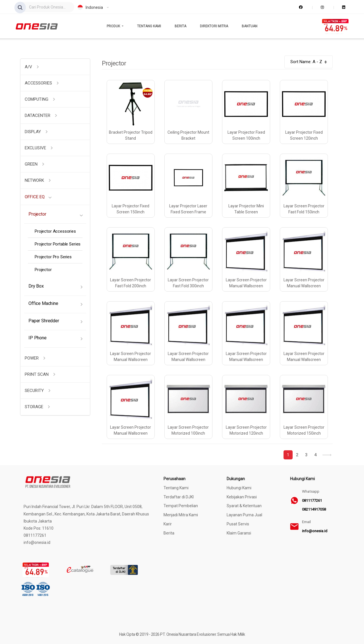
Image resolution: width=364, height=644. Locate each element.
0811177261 (312, 500)
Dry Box (36, 286)
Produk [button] (114, 26)
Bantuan (250, 26)
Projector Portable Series (58, 244)
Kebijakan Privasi (242, 497)
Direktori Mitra (214, 26)
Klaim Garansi (239, 533)
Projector (37, 214)
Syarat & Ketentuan (244, 506)
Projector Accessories (55, 231)
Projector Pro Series (53, 257)
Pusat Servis (238, 524)
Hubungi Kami (239, 488)
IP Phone (38, 338)
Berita (180, 26)
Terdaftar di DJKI (179, 497)
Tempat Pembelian (181, 506)
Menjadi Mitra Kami (181, 515)
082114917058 (314, 509)
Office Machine (43, 303)
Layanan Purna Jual (244, 515)
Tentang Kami (149, 26)
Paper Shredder (44, 321)
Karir (168, 524)
